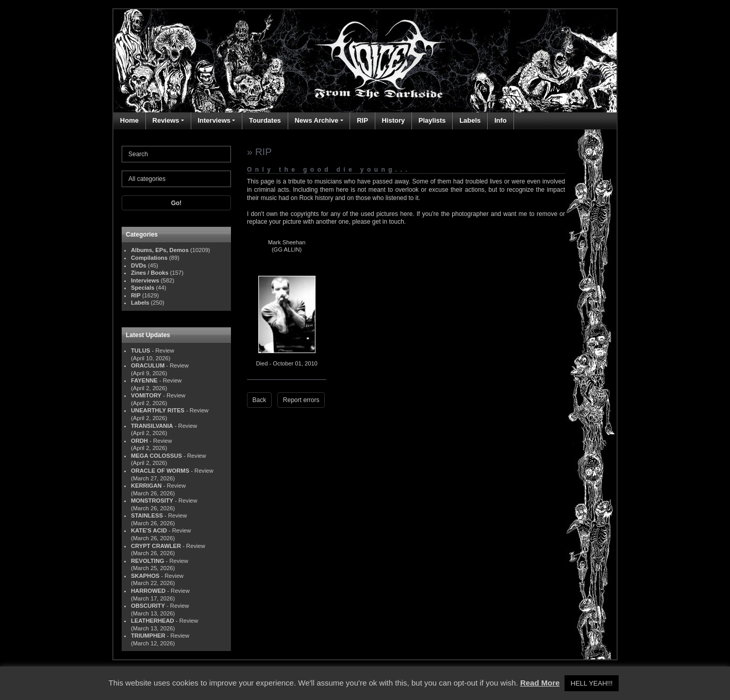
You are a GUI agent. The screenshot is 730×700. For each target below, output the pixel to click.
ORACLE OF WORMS (160, 471)
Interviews (214, 120)
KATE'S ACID (149, 530)
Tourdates (265, 120)
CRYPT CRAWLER (156, 546)
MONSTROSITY (152, 501)
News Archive (316, 120)
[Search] (176, 154)
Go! (177, 203)
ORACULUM (148, 365)
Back (260, 400)
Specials (143, 288)
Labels (470, 120)
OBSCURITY (148, 606)
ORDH (139, 441)
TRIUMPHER (148, 636)
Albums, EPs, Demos (160, 250)
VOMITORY (146, 395)
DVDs (139, 265)
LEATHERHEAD (153, 621)
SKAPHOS (145, 576)
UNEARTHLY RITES (158, 410)
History (393, 120)
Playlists (432, 120)
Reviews (166, 120)
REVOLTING (147, 561)
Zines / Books (150, 273)
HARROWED (148, 591)
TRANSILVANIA (152, 426)
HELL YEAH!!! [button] (592, 683)
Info (501, 120)
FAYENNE (144, 380)
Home (129, 120)
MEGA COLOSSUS (156, 456)
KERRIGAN (146, 486)
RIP (362, 120)
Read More (540, 683)
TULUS (140, 351)
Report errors (301, 400)
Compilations (149, 258)
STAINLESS (147, 515)
